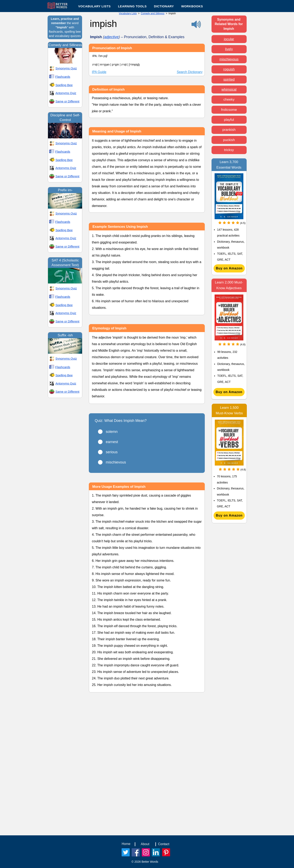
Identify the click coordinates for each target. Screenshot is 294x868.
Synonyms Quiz (66, 68)
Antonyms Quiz (66, 93)
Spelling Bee (64, 85)
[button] (132, 6)
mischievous (229, 59)
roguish (229, 69)
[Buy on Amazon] (229, 268)
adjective (111, 37)
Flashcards (63, 77)
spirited (229, 79)
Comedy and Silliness (153, 13)
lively (229, 49)
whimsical (229, 89)
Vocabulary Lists (128, 13)
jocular (229, 39)
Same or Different (67, 101)
